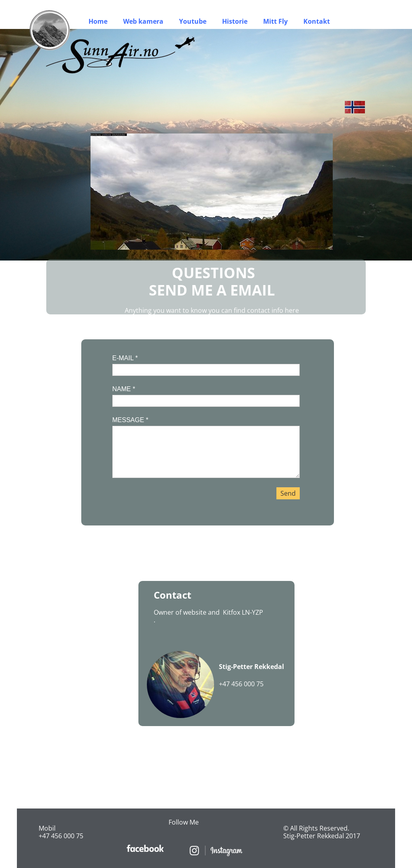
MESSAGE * (130, 420)
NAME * (124, 389)
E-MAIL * (125, 358)
